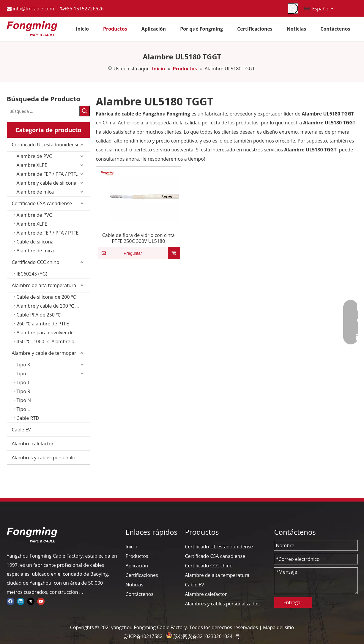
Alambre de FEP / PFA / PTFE (48, 233)
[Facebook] (11, 601)
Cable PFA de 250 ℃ (39, 315)
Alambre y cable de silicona (47, 183)
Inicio (132, 547)
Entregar (293, 602)
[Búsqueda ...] (43, 111)
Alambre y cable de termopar (44, 353)
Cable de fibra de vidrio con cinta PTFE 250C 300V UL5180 (138, 238)
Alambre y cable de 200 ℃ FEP (50, 306)
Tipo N (24, 400)
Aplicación (137, 566)
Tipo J (23, 374)
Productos (137, 556)
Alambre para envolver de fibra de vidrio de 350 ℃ (53, 333)
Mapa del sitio (278, 627)
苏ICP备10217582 (143, 636)
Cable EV (21, 430)
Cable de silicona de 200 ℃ (46, 297)
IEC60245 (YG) (32, 274)
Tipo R (23, 391)
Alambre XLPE (32, 165)
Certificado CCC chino (36, 262)
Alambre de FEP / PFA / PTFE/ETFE (53, 174)
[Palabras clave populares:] (293, 8)
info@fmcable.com (33, 9)
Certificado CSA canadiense (42, 203)
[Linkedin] (21, 601)
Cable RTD (28, 418)
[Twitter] (31, 601)
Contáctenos (140, 594)
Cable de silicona (35, 242)
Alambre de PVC (34, 156)
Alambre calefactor (33, 444)
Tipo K (23, 365)
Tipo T (23, 382)
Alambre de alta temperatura (44, 285)
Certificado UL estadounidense (46, 145)
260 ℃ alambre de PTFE (43, 324)
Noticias (135, 585)
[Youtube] (41, 601)
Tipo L (23, 409)
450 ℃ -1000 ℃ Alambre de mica (53, 341)
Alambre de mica (35, 192)
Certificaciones (142, 575)
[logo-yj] (32, 535)
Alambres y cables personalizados (49, 458)
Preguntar (120, 253)
